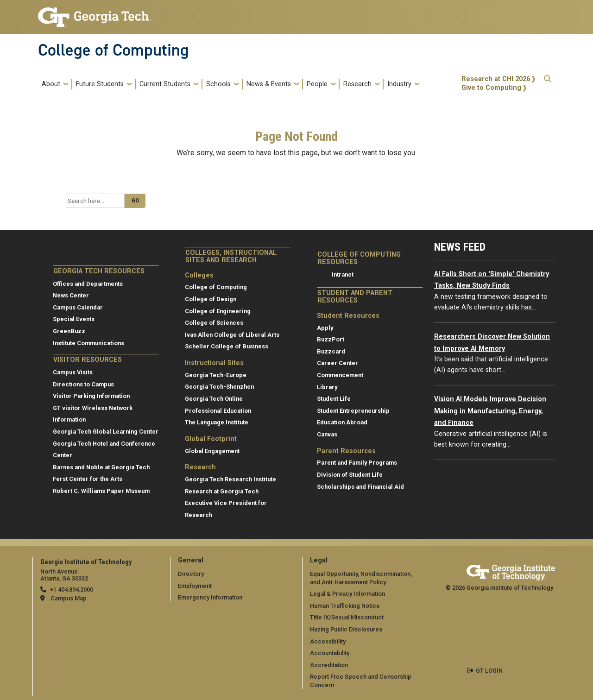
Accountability (330, 653)
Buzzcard (331, 351)
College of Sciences (214, 323)
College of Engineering (218, 311)
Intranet (343, 274)
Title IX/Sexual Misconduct (347, 617)
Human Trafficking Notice (345, 606)
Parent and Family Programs (357, 463)
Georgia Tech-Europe (216, 375)
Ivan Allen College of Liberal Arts (232, 335)
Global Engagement (212, 451)
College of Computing (114, 50)
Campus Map (69, 598)
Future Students (100, 84)
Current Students (165, 84)
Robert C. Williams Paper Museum (101, 491)
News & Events (269, 84)
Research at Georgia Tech (222, 491)
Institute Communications (88, 343)
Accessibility (328, 641)
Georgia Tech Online (214, 399)
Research (357, 84)
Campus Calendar (78, 307)
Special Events (74, 319)
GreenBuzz (69, 331)
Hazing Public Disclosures (346, 629)
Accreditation (329, 665)
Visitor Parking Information (91, 396)
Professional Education (218, 411)
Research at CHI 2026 (496, 79)
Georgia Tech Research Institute (230, 479)
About (51, 84)
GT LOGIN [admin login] (489, 671)
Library (327, 387)
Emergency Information (210, 597)
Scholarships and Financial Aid (360, 487)
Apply (325, 328)
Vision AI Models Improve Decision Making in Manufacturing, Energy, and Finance (490, 411)
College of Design (211, 299)
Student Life (334, 399)
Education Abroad (342, 422)
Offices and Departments (88, 284)
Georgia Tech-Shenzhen (219, 387)
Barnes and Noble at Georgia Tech (101, 467)
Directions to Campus (83, 384)
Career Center (338, 363)
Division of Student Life (350, 475)
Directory (191, 574)
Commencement (340, 375)
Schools (218, 84)
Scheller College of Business (227, 346)
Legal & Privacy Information (347, 594)
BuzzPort (331, 339)
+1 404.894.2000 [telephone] (72, 590)
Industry (399, 84)
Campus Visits (73, 372)
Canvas (327, 434)
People (317, 84)
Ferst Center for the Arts (88, 479)
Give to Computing (491, 88)
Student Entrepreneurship (353, 411)
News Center (71, 295)
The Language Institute (217, 422)
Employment (195, 586)
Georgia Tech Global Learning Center (106, 432)
